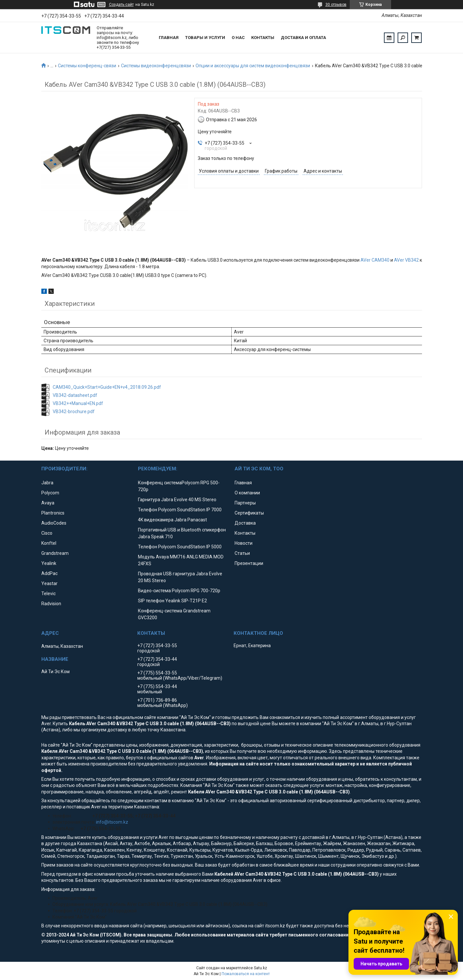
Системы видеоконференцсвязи (156, 66)
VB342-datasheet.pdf (75, 395)
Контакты (263, 38)
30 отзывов (336, 5)
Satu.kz (260, 968)
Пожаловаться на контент (246, 974)
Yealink (49, 563)
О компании (247, 493)
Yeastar (49, 583)
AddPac (49, 573)
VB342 (412, 260)
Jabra (47, 483)
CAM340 (381, 260)
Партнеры (245, 503)
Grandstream (55, 553)
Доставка (245, 523)
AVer (366, 260)
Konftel (49, 543)
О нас (238, 38)
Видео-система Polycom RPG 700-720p (179, 591)
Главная (169, 38)
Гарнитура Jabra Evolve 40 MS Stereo (177, 500)
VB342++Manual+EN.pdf (78, 403)
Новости (244, 543)
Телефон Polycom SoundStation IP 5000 (180, 547)
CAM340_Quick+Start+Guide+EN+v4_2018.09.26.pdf (107, 387)
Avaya (48, 503)
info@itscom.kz (112, 822)
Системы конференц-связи (87, 66)
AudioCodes (54, 523)
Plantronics (53, 513)
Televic (48, 594)
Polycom (50, 493)
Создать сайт (121, 5)
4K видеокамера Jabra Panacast (172, 520)
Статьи (242, 553)
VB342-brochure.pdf (74, 412)
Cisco (47, 533)
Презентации (249, 563)
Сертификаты (249, 513)
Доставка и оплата (303, 38)
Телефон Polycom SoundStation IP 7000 (180, 510)
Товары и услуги (205, 38)
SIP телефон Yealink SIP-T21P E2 (172, 601)
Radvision (51, 604)
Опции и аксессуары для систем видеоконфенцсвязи (253, 66)
